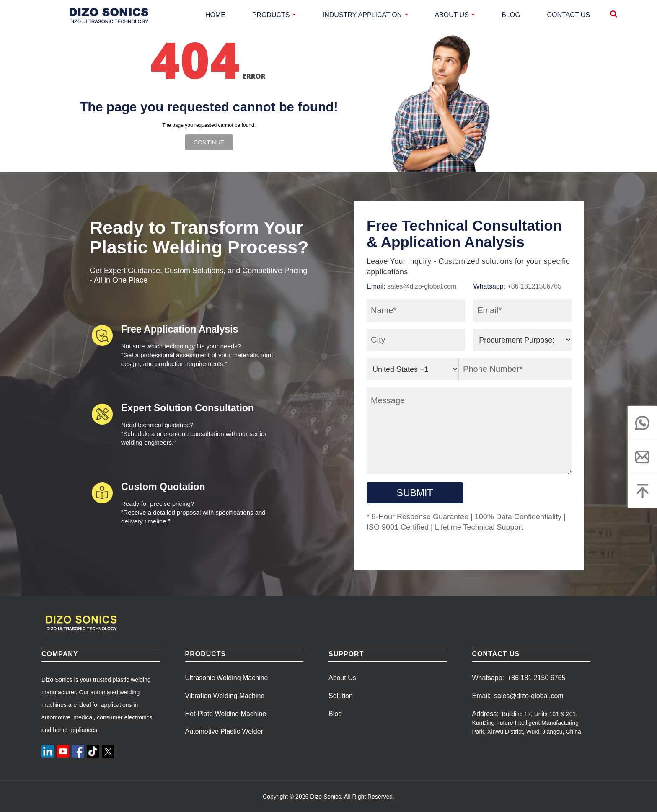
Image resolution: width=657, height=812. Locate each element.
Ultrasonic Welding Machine (227, 678)
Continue (209, 142)
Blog (335, 714)
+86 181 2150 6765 (536, 678)
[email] (642, 457)
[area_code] (413, 369)
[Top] (642, 491)
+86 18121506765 (534, 286)
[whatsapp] (642, 423)
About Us (342, 678)
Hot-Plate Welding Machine (226, 714)
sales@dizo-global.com (422, 286)
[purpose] (522, 340)
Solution (341, 696)
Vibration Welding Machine (225, 696)
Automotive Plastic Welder (224, 731)
